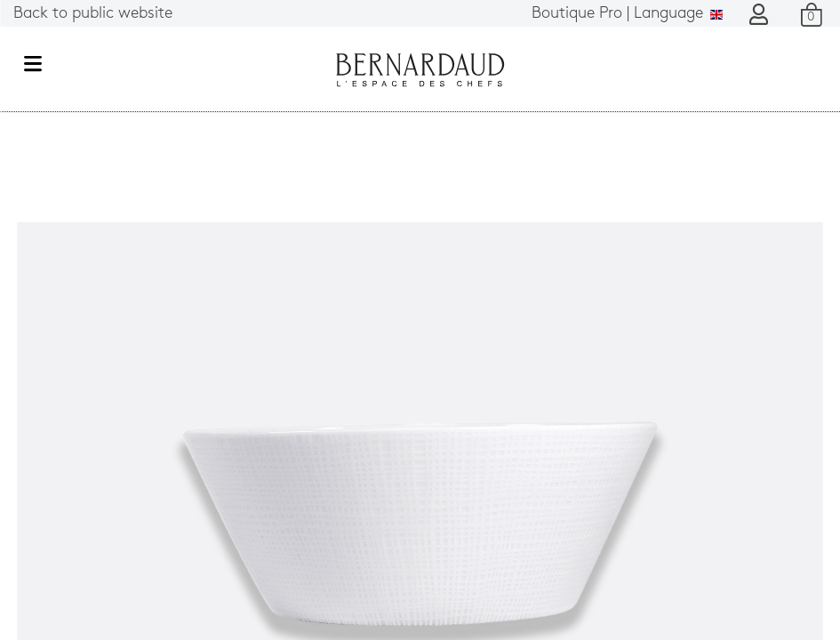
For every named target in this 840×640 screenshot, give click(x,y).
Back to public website (93, 14)
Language (627, 14)
